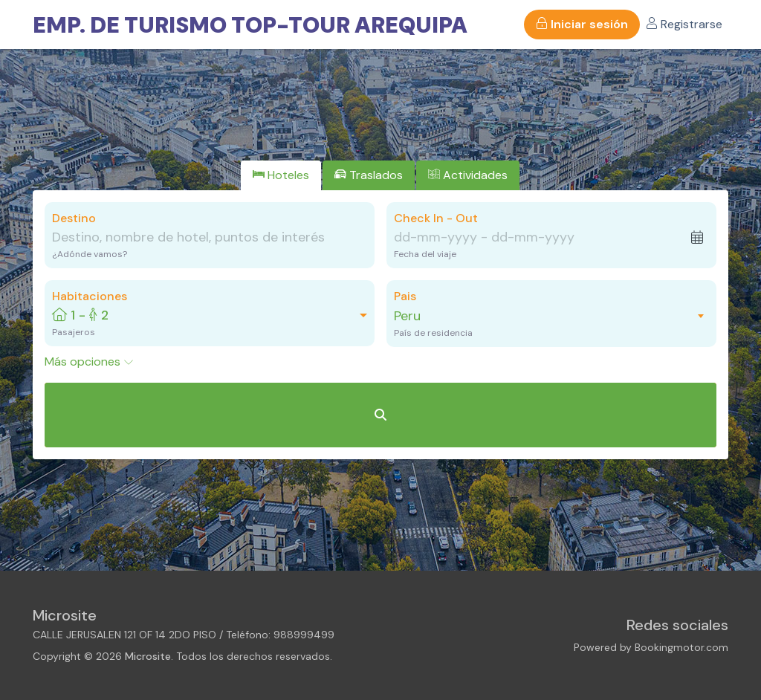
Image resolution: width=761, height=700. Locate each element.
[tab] (281, 175)
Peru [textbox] (407, 316)
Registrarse (684, 24)
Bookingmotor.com (681, 647)
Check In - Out (436, 218)
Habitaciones (90, 296)
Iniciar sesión (582, 24)
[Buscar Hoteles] (380, 415)
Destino (74, 218)
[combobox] (544, 316)
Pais (405, 296)
